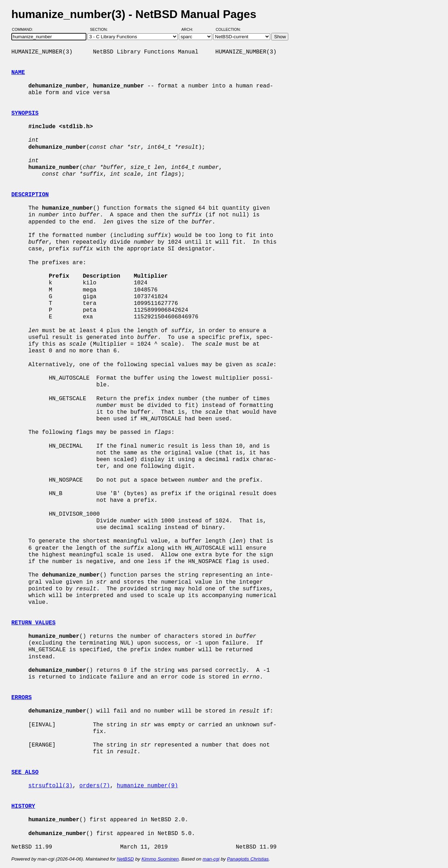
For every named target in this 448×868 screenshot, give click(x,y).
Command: (25, 29)
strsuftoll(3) (50, 786)
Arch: (190, 29)
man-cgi (211, 859)
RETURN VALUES (33, 623)
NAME (18, 73)
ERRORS (22, 698)
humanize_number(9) (148, 786)
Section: (100, 29)
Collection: (228, 29)
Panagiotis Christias (248, 859)
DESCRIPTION (30, 195)
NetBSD (125, 859)
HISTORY (23, 806)
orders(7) (95, 786)
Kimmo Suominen (160, 859)
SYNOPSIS (25, 113)
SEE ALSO (25, 772)
